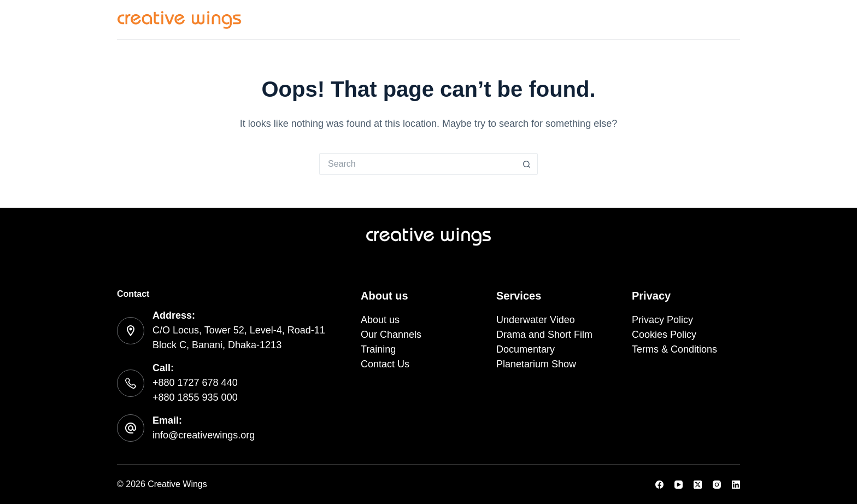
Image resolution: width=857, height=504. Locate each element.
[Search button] (527, 164)
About (506, 19)
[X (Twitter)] (698, 485)
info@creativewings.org (204, 435)
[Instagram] (717, 485)
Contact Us (714, 19)
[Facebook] (659, 485)
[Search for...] (418, 164)
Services (446, 20)
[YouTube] (679, 485)
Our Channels (574, 19)
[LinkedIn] (736, 485)
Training (647, 19)
